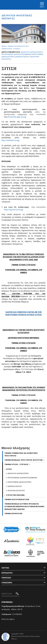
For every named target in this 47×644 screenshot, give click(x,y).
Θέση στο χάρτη (8, 619)
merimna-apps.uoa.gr (18, 117)
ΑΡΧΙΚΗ (4, 46)
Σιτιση (9, 469)
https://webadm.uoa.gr (11, 140)
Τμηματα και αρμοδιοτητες (18, 46)
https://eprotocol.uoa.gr (14, 210)
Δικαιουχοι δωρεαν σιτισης (31, 52)
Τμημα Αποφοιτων (13, 513)
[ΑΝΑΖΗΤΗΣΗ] (10, 594)
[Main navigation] (42, 5)
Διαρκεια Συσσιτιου (22, 57)
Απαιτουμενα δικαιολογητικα (19, 482)
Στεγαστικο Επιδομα (15, 495)
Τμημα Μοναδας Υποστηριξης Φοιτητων (24, 460)
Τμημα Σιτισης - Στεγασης (11, 49)
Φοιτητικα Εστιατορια (16, 491)
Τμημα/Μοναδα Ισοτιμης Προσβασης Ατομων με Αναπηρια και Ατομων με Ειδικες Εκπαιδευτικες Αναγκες (24, 506)
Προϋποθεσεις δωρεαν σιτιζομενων (16, 54)
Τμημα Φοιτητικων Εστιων (17, 499)
